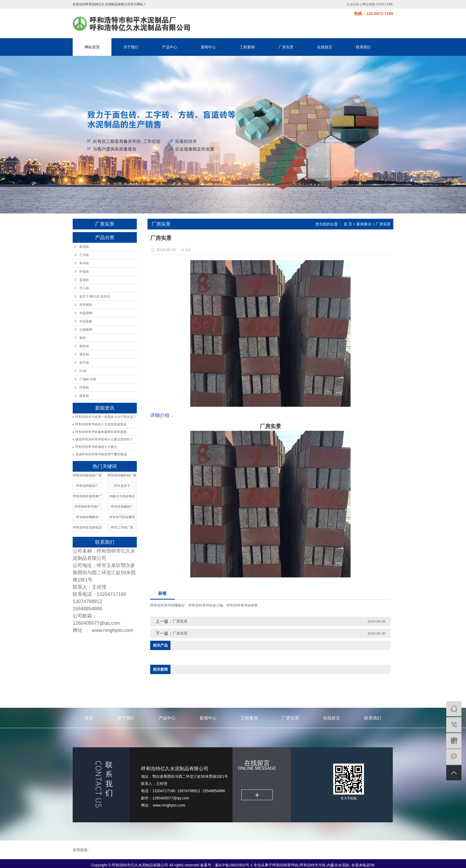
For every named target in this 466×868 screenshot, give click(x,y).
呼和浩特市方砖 (313, 865)
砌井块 (84, 346)
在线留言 (325, 47)
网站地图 (368, 4)
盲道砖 (84, 280)
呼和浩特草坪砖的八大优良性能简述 (101, 424)
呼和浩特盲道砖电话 (87, 527)
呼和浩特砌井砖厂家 (122, 475)
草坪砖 (84, 263)
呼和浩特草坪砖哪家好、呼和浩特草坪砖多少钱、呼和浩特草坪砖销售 (204, 605)
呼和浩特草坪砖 (285, 865)
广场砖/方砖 (88, 379)
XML (390, 4)
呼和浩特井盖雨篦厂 (87, 496)
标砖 (83, 338)
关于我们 (131, 47)
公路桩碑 (86, 330)
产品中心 (170, 47)
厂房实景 (286, 47)
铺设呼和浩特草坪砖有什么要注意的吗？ (104, 439)
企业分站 (353, 4)
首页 (89, 718)
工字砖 (84, 255)
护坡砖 (84, 272)
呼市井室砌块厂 (122, 507)
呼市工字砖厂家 (122, 527)
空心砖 (84, 288)
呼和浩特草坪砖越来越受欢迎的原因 (101, 432)
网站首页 (92, 47)
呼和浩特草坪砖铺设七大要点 (96, 447)
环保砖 (84, 388)
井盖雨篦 (86, 313)
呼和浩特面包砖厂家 (87, 475)
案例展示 (364, 224)
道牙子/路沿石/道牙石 (95, 296)
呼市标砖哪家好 (87, 517)
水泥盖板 (86, 321)
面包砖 (84, 247)
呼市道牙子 (122, 486)
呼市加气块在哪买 (122, 517)
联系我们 (363, 47)
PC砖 (83, 371)
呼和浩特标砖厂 (87, 486)
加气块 (84, 363)
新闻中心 (208, 47)
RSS (381, 4)
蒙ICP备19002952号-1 (234, 865)
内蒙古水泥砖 (338, 865)
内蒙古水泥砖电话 (122, 496)
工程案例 (247, 47)
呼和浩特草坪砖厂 (87, 507)
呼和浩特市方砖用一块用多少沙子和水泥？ (106, 417)
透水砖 (84, 354)
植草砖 (84, 396)
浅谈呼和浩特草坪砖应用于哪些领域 (101, 454)
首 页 (348, 224)
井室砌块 (86, 305)
